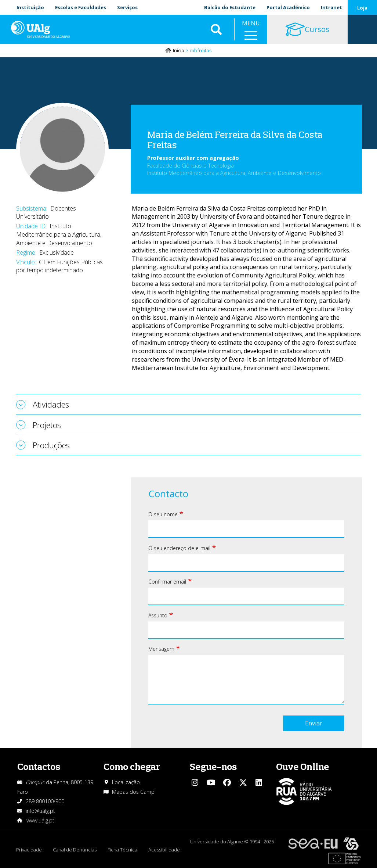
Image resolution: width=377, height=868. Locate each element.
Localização (126, 782)
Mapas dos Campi (134, 792)
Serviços (127, 7)
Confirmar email (167, 582)
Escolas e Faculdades (81, 7)
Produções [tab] (51, 445)
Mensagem (161, 649)
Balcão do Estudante (230, 7)
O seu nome (163, 514)
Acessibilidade (164, 850)
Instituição (30, 7)
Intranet (331, 7)
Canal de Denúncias (75, 850)
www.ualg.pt (40, 820)
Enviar (314, 723)
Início (179, 50)
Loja (362, 8)
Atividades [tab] (51, 404)
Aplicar (216, 29)
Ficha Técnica (122, 850)
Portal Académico (288, 7)
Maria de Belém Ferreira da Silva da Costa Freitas (235, 140)
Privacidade (29, 850)
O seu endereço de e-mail (179, 548)
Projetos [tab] (47, 425)
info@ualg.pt (40, 811)
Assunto (158, 615)
